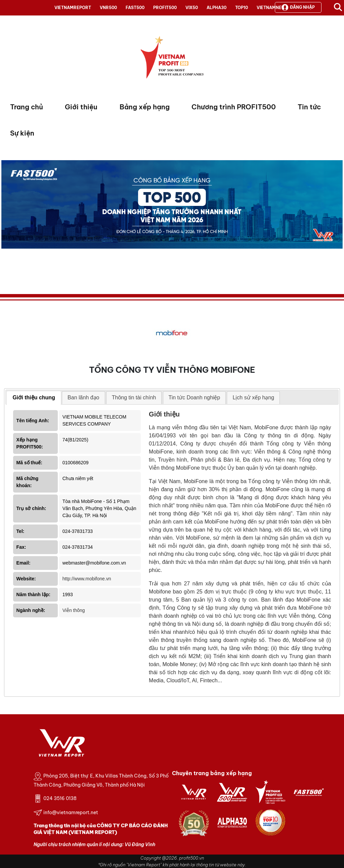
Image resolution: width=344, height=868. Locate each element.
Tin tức (309, 107)
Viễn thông (74, 610)
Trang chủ (27, 107)
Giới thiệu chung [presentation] (34, 397)
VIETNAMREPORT (73, 8)
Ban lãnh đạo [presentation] (83, 397)
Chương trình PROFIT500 (234, 107)
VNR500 (108, 8)
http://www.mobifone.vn (87, 579)
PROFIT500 (165, 8)
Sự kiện (22, 133)
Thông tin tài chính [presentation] (134, 397)
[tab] (34, 398)
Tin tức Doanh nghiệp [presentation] (195, 397)
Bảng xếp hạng (145, 107)
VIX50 (192, 8)
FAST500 (135, 8)
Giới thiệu (81, 107)
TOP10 (242, 8)
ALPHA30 (217, 8)
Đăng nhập (298, 7)
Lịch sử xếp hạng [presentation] (253, 397)
